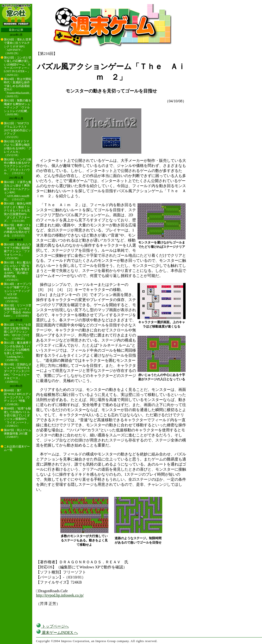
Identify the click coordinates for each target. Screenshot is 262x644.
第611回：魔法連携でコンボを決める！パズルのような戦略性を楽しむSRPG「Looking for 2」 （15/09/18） (18, 351)
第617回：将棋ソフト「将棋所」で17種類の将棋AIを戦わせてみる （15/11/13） (18, 230)
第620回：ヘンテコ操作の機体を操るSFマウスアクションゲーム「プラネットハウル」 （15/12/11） (18, 166)
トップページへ (52, 626)
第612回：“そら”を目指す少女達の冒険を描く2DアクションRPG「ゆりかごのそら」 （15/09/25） (17, 332)
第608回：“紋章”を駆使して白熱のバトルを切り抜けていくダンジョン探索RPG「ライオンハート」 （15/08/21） (17, 417)
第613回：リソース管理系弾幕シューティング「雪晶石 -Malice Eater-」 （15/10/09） (18, 311)
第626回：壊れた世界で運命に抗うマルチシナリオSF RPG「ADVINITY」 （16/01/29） (18, 46)
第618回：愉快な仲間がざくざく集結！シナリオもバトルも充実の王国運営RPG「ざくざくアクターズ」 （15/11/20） (18, 212)
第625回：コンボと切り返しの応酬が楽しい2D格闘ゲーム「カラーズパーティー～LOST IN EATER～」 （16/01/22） (18, 66)
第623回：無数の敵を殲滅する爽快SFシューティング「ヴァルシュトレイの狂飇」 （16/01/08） (18, 107)
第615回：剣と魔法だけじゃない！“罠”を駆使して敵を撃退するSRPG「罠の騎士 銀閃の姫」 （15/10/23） (18, 271)
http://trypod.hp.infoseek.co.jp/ (60, 595)
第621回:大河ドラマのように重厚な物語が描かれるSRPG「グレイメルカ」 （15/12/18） (18, 148)
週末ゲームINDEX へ (57, 633)
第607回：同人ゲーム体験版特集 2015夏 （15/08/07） (18, 434)
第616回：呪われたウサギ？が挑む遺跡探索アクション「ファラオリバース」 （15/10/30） (18, 251)
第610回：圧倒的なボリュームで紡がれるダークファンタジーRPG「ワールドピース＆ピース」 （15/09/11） (18, 373)
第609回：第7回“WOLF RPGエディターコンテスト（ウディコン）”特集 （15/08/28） (18, 397)
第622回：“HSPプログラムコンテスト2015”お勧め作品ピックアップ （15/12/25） (17, 130)
